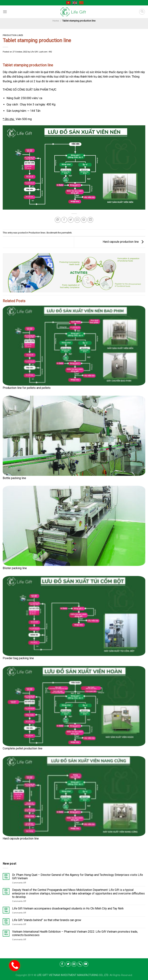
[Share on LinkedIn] (90, 220)
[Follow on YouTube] (86, 964)
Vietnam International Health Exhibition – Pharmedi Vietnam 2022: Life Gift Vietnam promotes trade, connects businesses (75, 934)
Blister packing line (15, 568)
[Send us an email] (74, 964)
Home (56, 21)
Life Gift (34, 52)
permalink (66, 233)
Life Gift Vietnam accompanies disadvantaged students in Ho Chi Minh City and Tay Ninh (68, 908)
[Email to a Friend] (77, 220)
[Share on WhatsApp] (58, 220)
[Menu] (5, 12)
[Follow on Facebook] (62, 964)
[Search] (142, 12)
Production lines (13, 35)
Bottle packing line (14, 478)
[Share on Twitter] (71, 220)
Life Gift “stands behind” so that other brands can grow (47, 920)
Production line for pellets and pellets (27, 388)
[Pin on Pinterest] (84, 220)
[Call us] (80, 964)
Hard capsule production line (124, 242)
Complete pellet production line (23, 748)
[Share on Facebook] (64, 220)
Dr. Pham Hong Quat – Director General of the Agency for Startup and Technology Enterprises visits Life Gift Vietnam (78, 877)
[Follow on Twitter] (68, 964)
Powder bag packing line (18, 658)
